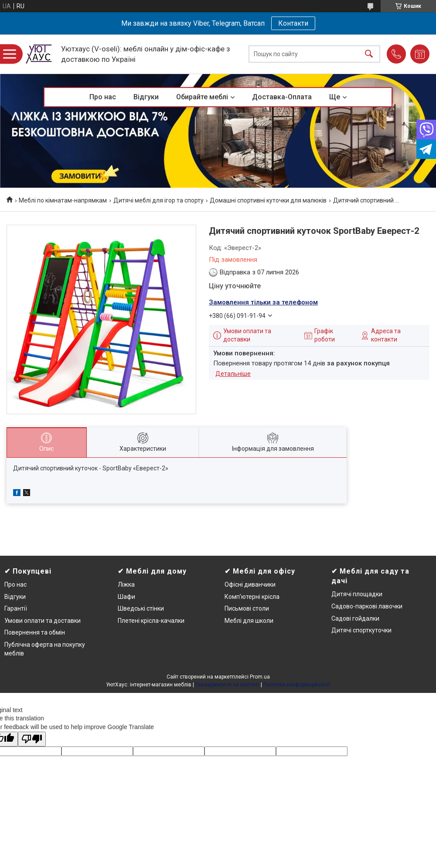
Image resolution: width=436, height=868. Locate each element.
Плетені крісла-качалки (151, 621)
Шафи (126, 597)
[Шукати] (369, 54)
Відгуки (146, 97)
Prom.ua (260, 677)
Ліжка (126, 584)
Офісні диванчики (250, 584)
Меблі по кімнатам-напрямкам (63, 200)
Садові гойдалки (355, 618)
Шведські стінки (141, 608)
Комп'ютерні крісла (252, 597)
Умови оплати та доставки (43, 621)
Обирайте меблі (202, 97)
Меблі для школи (249, 621)
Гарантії (16, 608)
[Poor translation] (32, 739)
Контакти (293, 23)
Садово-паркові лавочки (367, 606)
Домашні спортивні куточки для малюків (268, 200)
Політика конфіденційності (297, 685)
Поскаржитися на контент (227, 685)
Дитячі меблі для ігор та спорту (158, 200)
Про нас (103, 97)
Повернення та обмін (35, 632)
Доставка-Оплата (282, 97)
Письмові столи (247, 608)
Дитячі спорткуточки (361, 630)
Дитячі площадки (357, 594)
